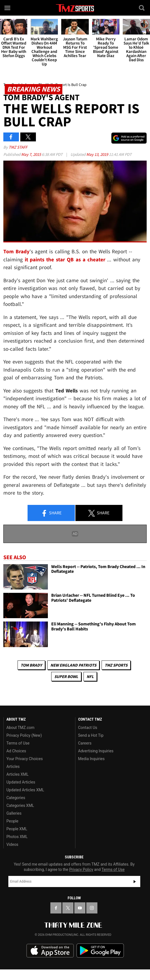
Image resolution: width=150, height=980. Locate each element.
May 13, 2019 (98, 154)
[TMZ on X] (68, 908)
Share (51, 513)
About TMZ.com (20, 728)
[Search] (142, 8)
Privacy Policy (81, 870)
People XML (17, 829)
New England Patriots (73, 665)
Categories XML (20, 805)
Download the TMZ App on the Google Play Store (100, 951)
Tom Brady (31, 665)
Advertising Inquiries (96, 751)
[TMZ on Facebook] (56, 908)
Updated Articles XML (25, 790)
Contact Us (88, 728)
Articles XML (18, 774)
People (12, 821)
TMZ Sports (116, 665)
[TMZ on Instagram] (92, 908)
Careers (85, 743)
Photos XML (17, 837)
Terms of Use (18, 743)
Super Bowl (66, 676)
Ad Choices (16, 751)
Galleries (14, 813)
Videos (12, 844)
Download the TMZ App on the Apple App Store (50, 951)
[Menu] (8, 8)
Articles (13, 767)
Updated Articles (21, 782)
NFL (90, 676)
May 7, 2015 (31, 154)
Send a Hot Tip (91, 735)
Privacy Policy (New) (24, 735)
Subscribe (135, 881)
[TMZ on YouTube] (80, 908)
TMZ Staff (18, 147)
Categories (16, 798)
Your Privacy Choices (25, 759)
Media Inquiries (91, 759)
